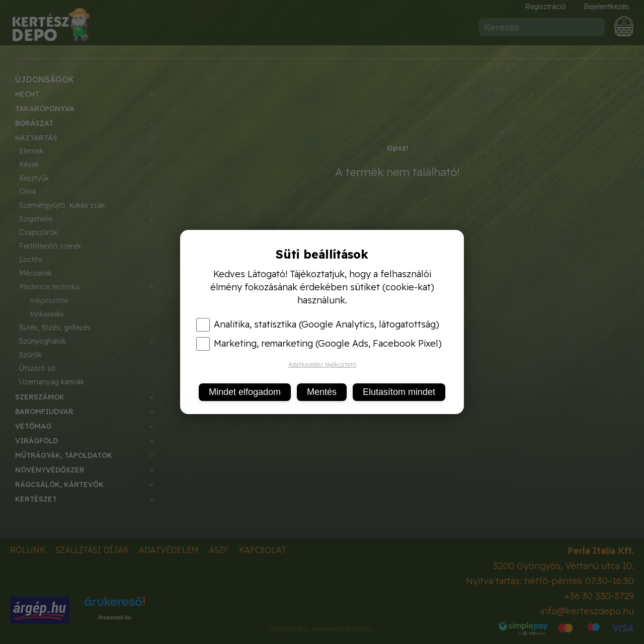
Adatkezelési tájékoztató (322, 365)
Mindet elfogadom (245, 392)
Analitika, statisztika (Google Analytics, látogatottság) (318, 325)
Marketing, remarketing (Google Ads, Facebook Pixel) (319, 344)
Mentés (322, 392)
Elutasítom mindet (399, 392)
